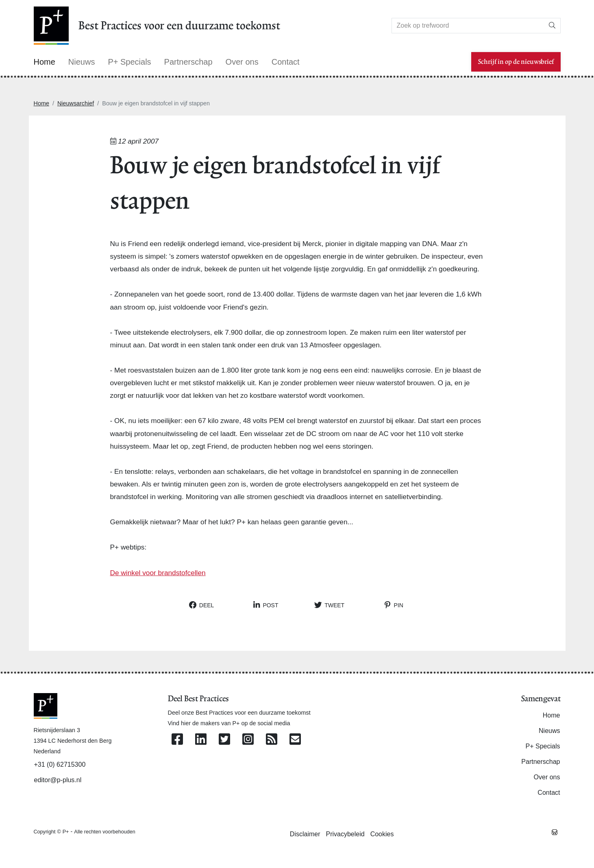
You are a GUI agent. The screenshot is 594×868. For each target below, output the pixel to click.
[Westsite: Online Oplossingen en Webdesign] (555, 831)
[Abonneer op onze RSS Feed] (272, 740)
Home (41, 103)
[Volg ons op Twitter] (224, 740)
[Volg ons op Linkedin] (201, 740)
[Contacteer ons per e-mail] (295, 740)
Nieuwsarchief (76, 103)
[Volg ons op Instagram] (248, 740)
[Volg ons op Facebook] (177, 740)
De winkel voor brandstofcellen (158, 573)
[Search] (468, 26)
